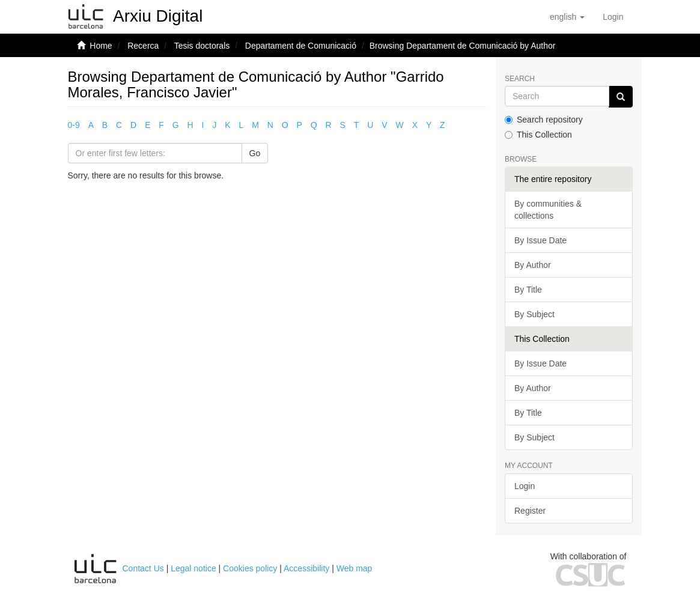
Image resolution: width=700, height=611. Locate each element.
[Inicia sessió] (613, 17)
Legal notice (193, 568)
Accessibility (306, 568)
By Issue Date (540, 240)
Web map (355, 568)
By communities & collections (548, 210)
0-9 (74, 125)
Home (101, 46)
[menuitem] (613, 17)
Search (520, 79)
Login (525, 486)
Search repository (544, 120)
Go (255, 153)
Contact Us (143, 568)
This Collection (538, 135)
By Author (533, 265)
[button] (567, 17)
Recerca (143, 46)
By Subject (534, 314)
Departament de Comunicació (301, 46)
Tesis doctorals (202, 46)
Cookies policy (250, 568)
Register (530, 511)
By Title (528, 290)
